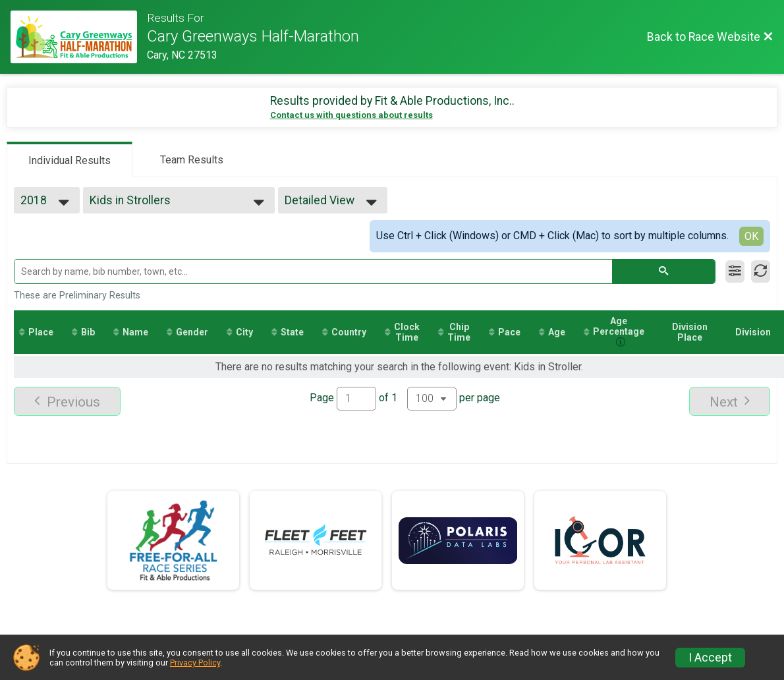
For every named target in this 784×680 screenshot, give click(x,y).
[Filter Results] (735, 271)
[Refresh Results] (761, 271)
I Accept (710, 658)
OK (751, 236)
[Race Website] (79, 37)
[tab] (70, 159)
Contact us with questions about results (351, 115)
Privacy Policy (195, 663)
